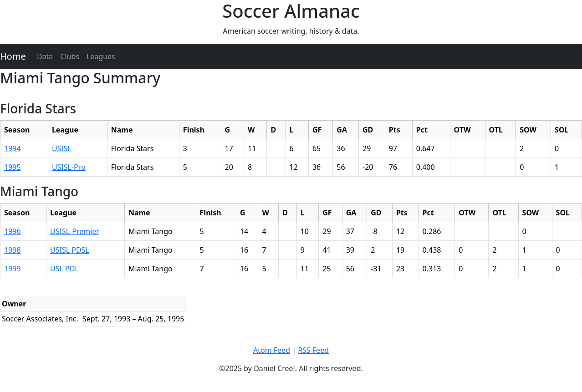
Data (45, 56)
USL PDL (64, 269)
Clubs (70, 56)
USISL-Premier (75, 231)
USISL (62, 148)
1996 (13, 231)
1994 (13, 148)
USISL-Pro (69, 167)
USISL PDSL (70, 250)
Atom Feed (272, 350)
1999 (13, 269)
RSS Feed (313, 350)
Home (13, 56)
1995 (13, 167)
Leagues (101, 56)
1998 (13, 250)
